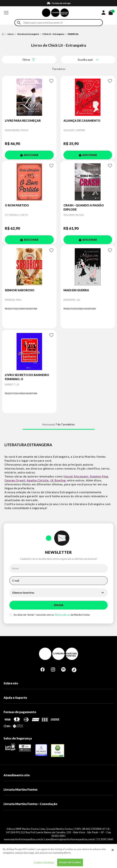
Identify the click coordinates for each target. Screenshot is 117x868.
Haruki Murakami (76, 476)
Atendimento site (17, 775)
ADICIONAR (29, 155)
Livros (11, 34)
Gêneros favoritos (23, 593)
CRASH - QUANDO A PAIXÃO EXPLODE (84, 207)
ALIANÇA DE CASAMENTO (82, 121)
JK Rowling (58, 480)
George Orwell (15, 480)
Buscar (19, 23)
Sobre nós (11, 683)
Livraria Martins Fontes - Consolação (30, 804)
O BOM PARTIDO (17, 205)
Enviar (59, 605)
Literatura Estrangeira (28, 34)
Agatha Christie (38, 480)
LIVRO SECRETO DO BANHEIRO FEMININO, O (27, 377)
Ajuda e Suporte (15, 698)
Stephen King (99, 476)
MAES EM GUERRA (76, 290)
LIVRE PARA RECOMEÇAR (23, 121)
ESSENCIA (73, 34)
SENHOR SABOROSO (20, 290)
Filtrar (26, 60)
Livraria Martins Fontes (21, 789)
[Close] (113, 854)
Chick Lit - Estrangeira (53, 34)
